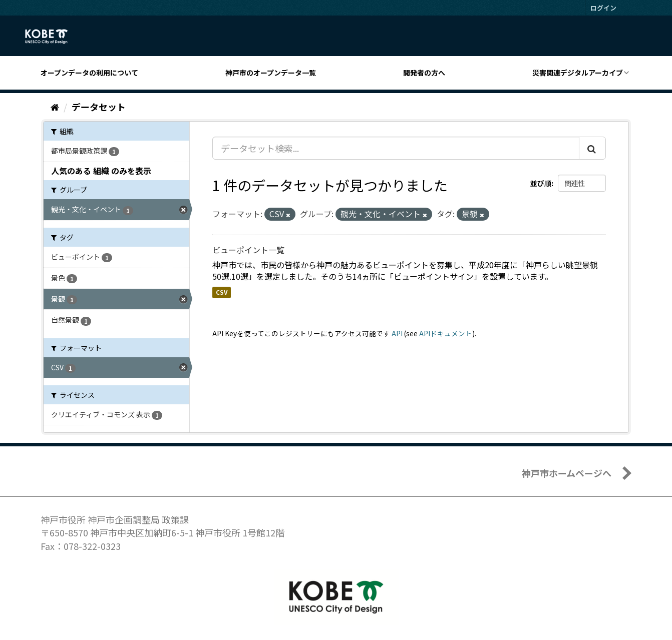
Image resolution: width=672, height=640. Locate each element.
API (397, 333)
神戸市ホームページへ (567, 473)
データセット (99, 107)
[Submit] (592, 148)
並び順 (541, 183)
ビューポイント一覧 (248, 250)
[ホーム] (55, 107)
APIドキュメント (446, 333)
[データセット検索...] (396, 148)
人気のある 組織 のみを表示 (101, 171)
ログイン (603, 8)
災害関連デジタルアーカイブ (578, 73)
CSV (222, 292)
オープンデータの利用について (89, 73)
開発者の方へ (424, 73)
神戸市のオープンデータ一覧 (271, 73)
